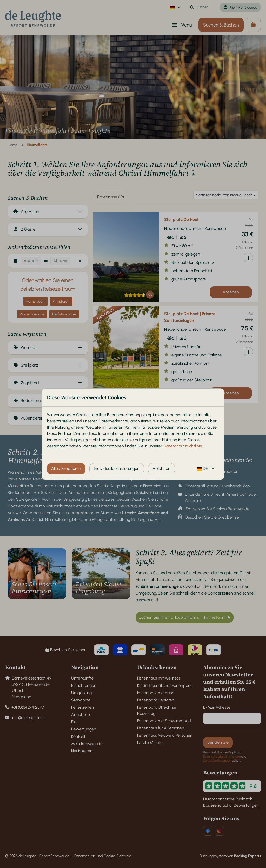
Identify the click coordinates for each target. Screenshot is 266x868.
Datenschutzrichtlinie (183, 446)
